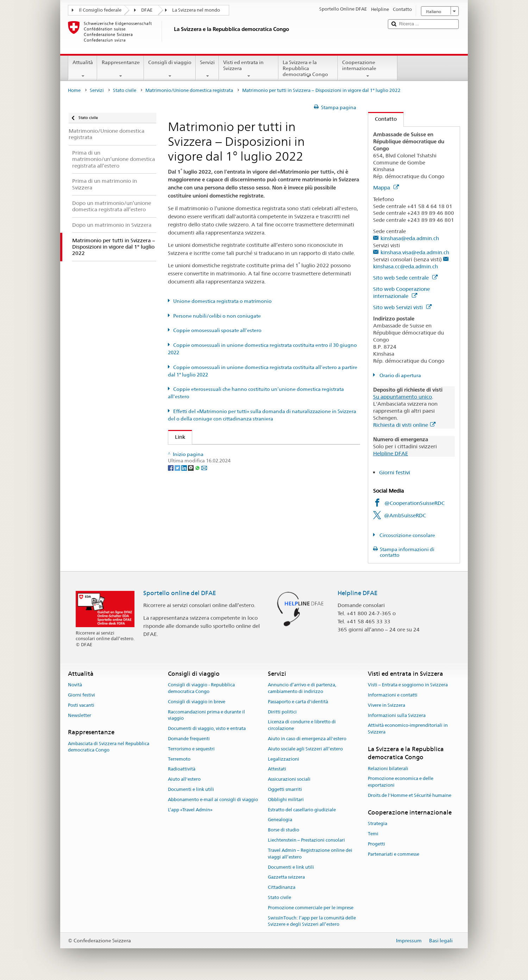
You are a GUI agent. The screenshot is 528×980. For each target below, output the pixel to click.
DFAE (147, 10)
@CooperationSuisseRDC (414, 503)
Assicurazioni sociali (289, 779)
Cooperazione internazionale (368, 69)
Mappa (386, 188)
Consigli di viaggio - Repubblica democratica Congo (201, 688)
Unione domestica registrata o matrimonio (222, 301)
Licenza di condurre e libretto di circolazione (302, 725)
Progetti (376, 844)
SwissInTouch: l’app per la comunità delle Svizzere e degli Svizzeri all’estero (312, 921)
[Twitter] (178, 514)
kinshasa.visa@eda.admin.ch (415, 252)
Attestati (277, 769)
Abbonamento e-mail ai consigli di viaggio (213, 800)
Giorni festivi (395, 472)
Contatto (382, 119)
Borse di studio (284, 830)
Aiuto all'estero (184, 779)
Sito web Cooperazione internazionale (401, 292)
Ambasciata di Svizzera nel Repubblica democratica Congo (109, 747)
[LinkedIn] (185, 514)
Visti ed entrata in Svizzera (249, 69)
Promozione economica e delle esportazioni (401, 782)
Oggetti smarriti (285, 789)
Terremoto (179, 759)
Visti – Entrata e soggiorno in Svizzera (408, 685)
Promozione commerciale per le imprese (311, 908)
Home (74, 90)
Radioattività (182, 769)
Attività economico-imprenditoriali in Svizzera (408, 729)
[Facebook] (171, 514)
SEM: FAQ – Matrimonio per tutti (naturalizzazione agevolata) (253, 465)
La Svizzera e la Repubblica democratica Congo (308, 69)
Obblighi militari (286, 800)
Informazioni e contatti (393, 695)
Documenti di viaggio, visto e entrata (207, 728)
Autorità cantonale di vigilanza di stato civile (231, 477)
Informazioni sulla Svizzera (397, 715)
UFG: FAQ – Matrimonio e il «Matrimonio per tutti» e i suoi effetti (257, 452)
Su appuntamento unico (403, 397)
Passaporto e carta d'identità (298, 702)
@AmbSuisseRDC (405, 515)
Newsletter (80, 715)
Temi (373, 834)
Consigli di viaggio (170, 69)
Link (177, 437)
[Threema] (191, 514)
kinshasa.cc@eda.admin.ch (406, 266)
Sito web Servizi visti (402, 307)
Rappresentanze (120, 69)
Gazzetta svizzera (286, 877)
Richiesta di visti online (404, 425)
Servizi (207, 69)
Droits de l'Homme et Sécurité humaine (410, 795)
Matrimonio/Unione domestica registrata (189, 90)
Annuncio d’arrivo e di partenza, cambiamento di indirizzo (302, 688)
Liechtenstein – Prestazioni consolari (306, 840)
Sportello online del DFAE (180, 593)
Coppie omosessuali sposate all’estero (217, 330)
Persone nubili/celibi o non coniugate (217, 316)
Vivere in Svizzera (386, 705)
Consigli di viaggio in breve (197, 702)
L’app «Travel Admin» (190, 810)
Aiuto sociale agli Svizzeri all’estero (305, 749)
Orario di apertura (400, 375)
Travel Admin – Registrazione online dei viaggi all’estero (310, 854)
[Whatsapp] (198, 514)
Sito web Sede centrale (405, 278)
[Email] (204, 514)
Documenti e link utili (191, 789)
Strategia (378, 823)
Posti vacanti (81, 705)
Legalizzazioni (284, 759)
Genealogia (280, 820)
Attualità (83, 69)
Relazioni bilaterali (388, 769)
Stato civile (125, 90)
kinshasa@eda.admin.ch (410, 238)
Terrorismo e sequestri (191, 749)
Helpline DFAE (391, 453)
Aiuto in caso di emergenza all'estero (307, 739)
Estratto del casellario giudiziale (302, 810)
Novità (75, 685)
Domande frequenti (189, 739)
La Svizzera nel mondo (196, 10)
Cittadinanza (282, 887)
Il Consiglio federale (100, 10)
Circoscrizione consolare (407, 535)
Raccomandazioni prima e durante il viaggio (206, 715)
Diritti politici (282, 712)
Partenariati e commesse (394, 854)
